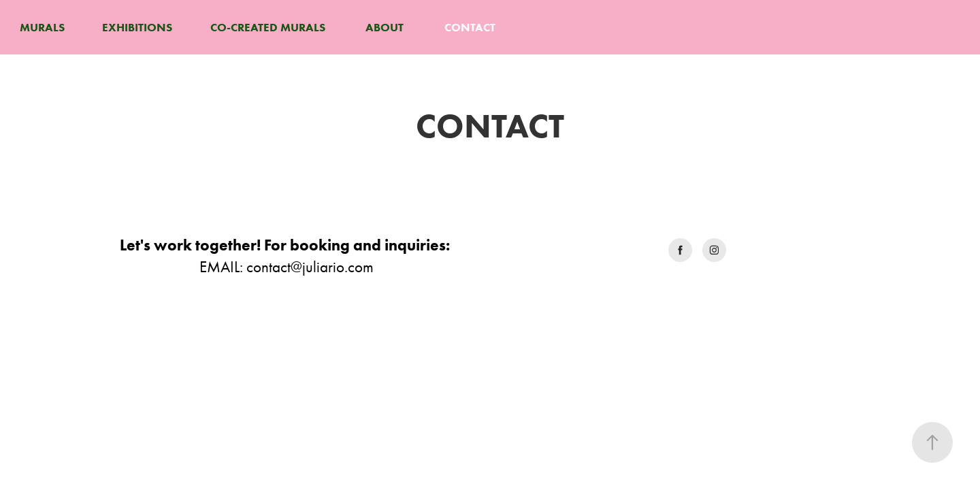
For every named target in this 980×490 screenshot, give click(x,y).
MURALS (42, 27)
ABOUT (385, 27)
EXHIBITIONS (137, 27)
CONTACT (470, 27)
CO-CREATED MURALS (268, 27)
